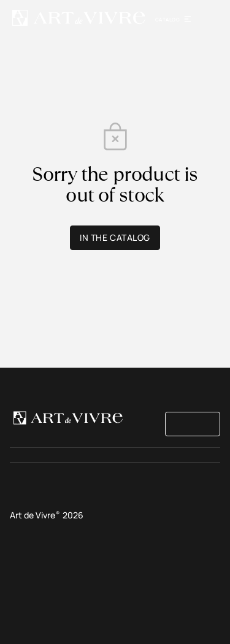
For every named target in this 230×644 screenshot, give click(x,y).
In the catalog (115, 237)
